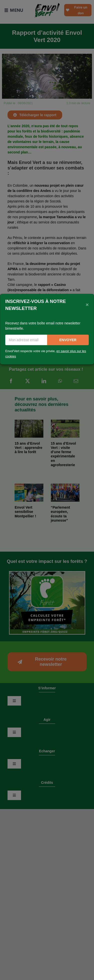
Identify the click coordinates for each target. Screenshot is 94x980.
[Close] (87, 304)
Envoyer (68, 340)
